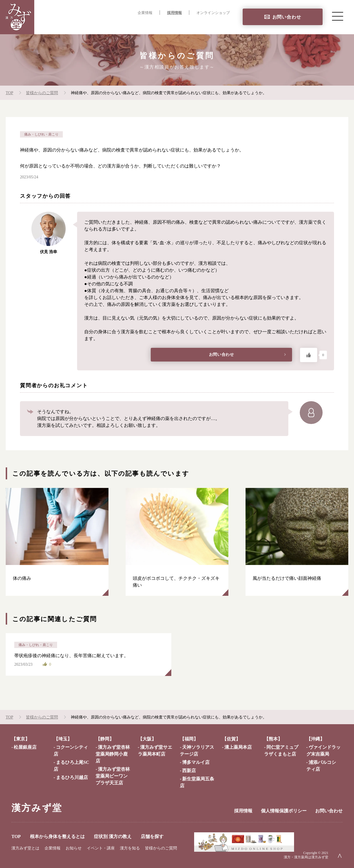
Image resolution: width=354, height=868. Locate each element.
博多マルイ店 (196, 762)
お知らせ (74, 848)
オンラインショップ (213, 13)
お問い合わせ (287, 17)
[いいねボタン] (309, 355)
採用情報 (174, 13)
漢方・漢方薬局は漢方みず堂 (306, 857)
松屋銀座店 (25, 747)
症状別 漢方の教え (178, 24)
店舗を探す (218, 24)
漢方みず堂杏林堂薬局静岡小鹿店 (113, 754)
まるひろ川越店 (72, 777)
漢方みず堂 (37, 808)
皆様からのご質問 (161, 848)
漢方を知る (130, 848)
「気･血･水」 (162, 243)
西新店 (189, 771)
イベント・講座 (101, 848)
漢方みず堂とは (25, 848)
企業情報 (145, 13)
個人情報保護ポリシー (284, 811)
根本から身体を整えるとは (122, 24)
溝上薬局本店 (238, 747)
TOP (80, 24)
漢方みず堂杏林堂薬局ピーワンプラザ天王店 (113, 776)
